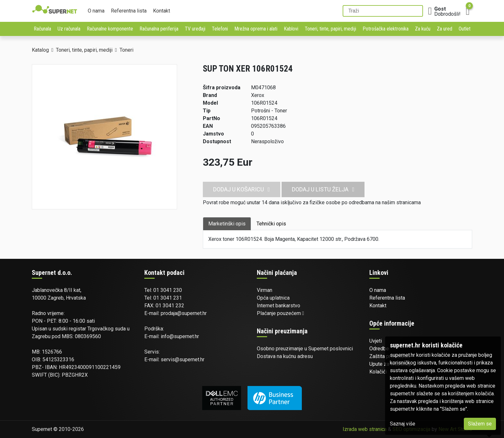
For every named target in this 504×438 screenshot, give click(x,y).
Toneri (126, 50)
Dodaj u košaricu (242, 189)
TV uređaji (195, 29)
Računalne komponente (110, 29)
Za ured (445, 29)
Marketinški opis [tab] (227, 224)
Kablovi (291, 29)
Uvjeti (376, 341)
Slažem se (480, 424)
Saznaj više (403, 424)
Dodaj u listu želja (323, 189)
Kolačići (378, 372)
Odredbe (379, 349)
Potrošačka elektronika (386, 29)
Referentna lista (129, 11)
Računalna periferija (159, 29)
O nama (96, 11)
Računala (42, 29)
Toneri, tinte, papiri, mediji (330, 29)
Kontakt (162, 11)
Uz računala (69, 29)
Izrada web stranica (365, 429)
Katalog (40, 50)
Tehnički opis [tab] (271, 224)
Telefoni (220, 29)
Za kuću (423, 29)
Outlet (465, 29)
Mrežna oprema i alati (256, 29)
